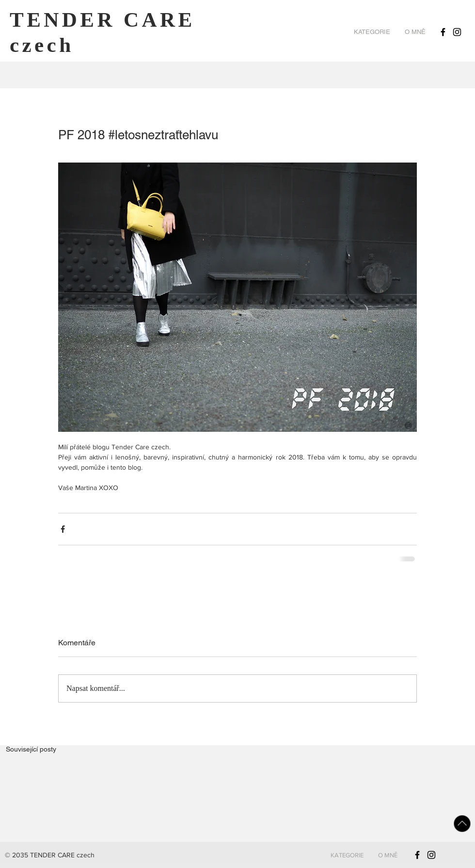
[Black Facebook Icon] (443, 32)
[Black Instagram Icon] (457, 32)
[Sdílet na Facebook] (63, 529)
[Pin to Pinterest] (461, 101)
